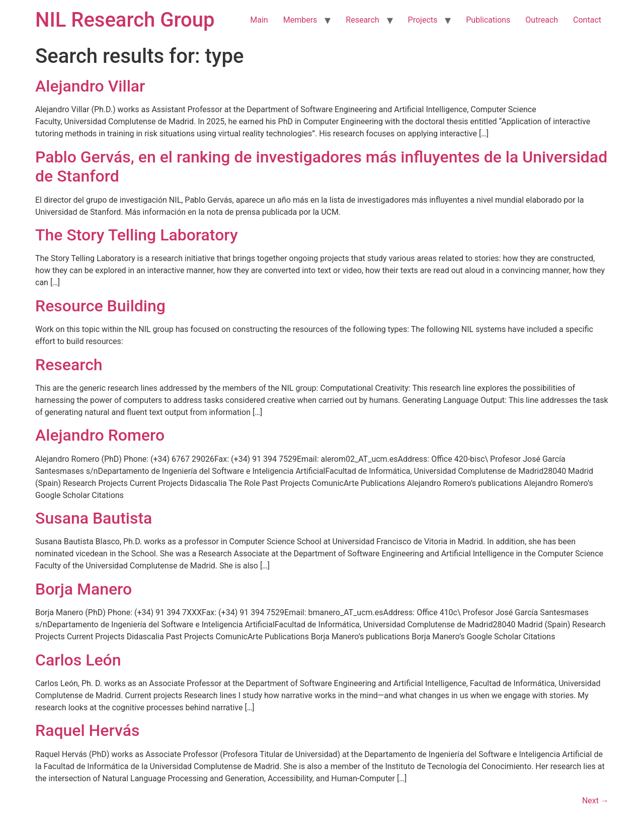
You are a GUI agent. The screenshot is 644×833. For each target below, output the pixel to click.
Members (300, 20)
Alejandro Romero (100, 435)
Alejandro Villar (90, 86)
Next (595, 801)
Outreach (542, 20)
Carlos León (78, 660)
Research (362, 20)
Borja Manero (84, 589)
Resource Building (100, 306)
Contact (587, 20)
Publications (488, 20)
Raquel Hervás (87, 730)
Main (259, 20)
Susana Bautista (94, 518)
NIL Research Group (125, 20)
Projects (423, 20)
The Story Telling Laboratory (137, 235)
